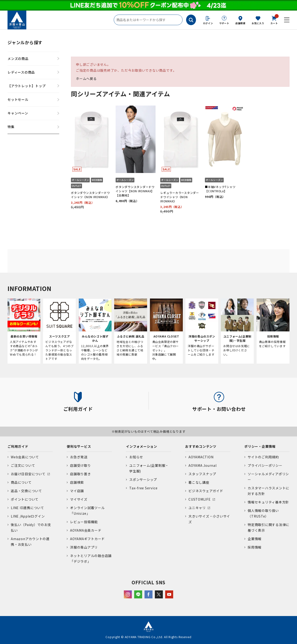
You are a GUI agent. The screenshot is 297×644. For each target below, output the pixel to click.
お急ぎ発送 (79, 457)
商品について (21, 482)
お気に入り (258, 23)
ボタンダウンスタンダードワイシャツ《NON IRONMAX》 (90, 195)
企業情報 (255, 539)
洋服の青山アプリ (84, 547)
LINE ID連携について (27, 508)
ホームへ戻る (86, 79)
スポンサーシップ (143, 479)
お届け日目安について (28, 474)
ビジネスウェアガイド (206, 491)
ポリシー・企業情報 (260, 446)
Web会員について (25, 457)
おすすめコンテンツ (201, 446)
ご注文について (23, 465)
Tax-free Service (143, 488)
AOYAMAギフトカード (87, 539)
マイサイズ (79, 499)
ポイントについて (25, 499)
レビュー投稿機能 (84, 522)
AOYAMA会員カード (86, 530)
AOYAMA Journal (203, 465)
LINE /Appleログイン (28, 516)
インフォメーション (142, 446)
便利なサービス (79, 446)
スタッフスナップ (202, 474)
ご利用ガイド (18, 446)
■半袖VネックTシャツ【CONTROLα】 (220, 189)
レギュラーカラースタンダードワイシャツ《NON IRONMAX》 (180, 197)
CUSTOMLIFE (200, 499)
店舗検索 (240, 23)
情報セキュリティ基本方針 (268, 502)
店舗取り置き (80, 474)
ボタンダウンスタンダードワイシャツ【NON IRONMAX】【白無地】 (135, 191)
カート (274, 20)
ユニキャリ (197, 508)
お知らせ (136, 457)
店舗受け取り (80, 465)
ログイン (208, 23)
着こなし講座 (199, 482)
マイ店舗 (77, 491)
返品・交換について (26, 491)
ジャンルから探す (25, 42)
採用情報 (255, 547)
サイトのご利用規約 (263, 457)
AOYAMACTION (201, 457)
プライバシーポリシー (265, 465)
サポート (224, 23)
